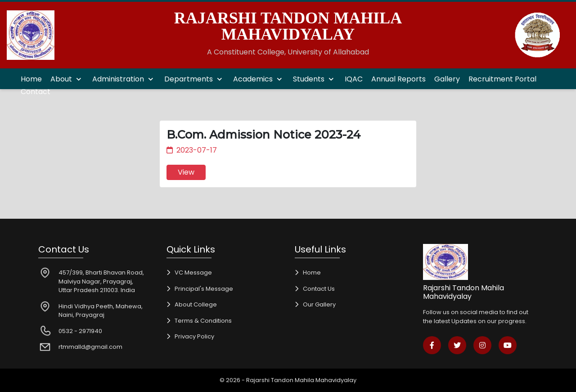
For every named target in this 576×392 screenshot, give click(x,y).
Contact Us (319, 289)
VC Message (193, 273)
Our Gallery (319, 304)
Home (31, 79)
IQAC (354, 79)
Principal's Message (204, 289)
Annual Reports (398, 79)
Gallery (447, 79)
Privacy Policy (194, 336)
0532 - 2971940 (80, 331)
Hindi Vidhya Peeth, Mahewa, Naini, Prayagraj (101, 311)
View (186, 172)
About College (196, 304)
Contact (36, 92)
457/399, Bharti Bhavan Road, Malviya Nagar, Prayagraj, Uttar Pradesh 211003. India (101, 281)
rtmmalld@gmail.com (90, 347)
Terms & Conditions (203, 321)
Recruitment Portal (502, 79)
